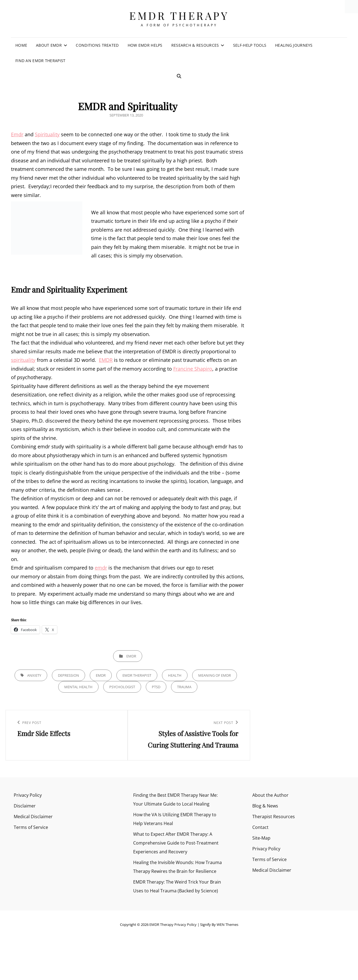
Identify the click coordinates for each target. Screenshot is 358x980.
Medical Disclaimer (33, 817)
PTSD (156, 687)
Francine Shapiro (193, 369)
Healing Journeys (294, 45)
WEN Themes (227, 925)
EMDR (106, 360)
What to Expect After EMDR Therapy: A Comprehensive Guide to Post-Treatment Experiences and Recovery (176, 843)
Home (21, 45)
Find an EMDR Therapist (40, 61)
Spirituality (47, 134)
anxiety (34, 675)
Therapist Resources (274, 817)
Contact (260, 827)
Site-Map (261, 838)
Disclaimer (25, 806)
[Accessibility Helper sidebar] (351, 7)
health (175, 675)
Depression (68, 675)
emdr (101, 568)
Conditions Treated (97, 45)
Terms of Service (31, 827)
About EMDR (49, 45)
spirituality (23, 360)
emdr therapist (137, 675)
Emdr (17, 134)
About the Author (270, 795)
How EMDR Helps (145, 45)
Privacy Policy (28, 795)
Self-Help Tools (250, 45)
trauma (184, 687)
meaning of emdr (215, 675)
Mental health (78, 687)
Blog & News (265, 806)
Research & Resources (195, 45)
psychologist (122, 687)
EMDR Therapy (179, 16)
